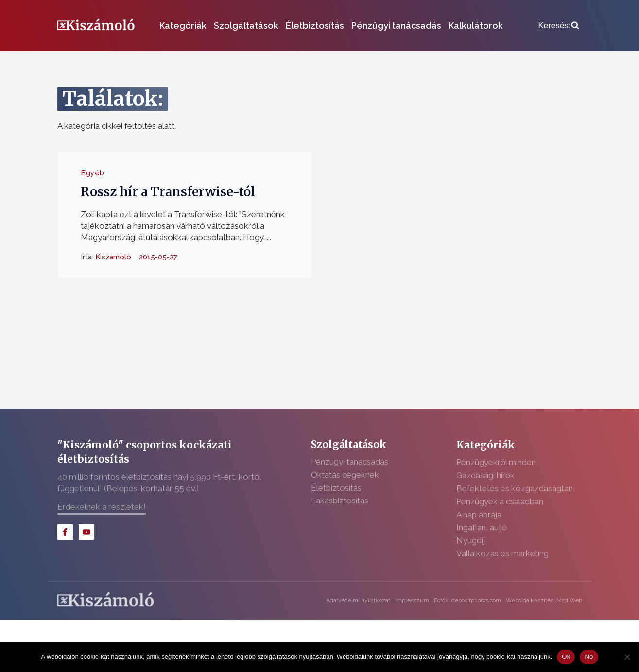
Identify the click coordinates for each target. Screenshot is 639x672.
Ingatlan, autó (482, 527)
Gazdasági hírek (485, 475)
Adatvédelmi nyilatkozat (358, 600)
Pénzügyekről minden (496, 462)
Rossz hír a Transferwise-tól (168, 192)
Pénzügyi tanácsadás (396, 26)
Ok (566, 657)
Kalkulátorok (476, 26)
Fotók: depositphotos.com (467, 600)
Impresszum (412, 600)
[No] (627, 657)
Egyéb (93, 173)
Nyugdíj (471, 540)
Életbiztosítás (315, 26)
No (589, 657)
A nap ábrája (479, 515)
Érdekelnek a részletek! (102, 507)
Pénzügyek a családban (500, 501)
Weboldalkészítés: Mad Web (544, 600)
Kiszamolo (113, 257)
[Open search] (558, 26)
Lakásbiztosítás (340, 500)
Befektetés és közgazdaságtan (515, 488)
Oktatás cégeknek (345, 475)
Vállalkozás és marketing (502, 553)
